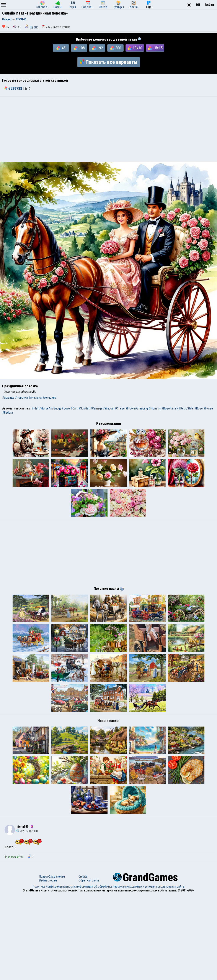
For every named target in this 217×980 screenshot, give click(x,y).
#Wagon (108, 408)
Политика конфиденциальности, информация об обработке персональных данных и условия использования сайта (108, 972)
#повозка (21, 398)
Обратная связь (89, 966)
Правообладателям (52, 962)
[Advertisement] (108, 129)
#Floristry (155, 408)
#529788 (13, 89)
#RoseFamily (170, 408)
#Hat (35, 408)
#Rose (198, 408)
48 (61, 48)
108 (79, 48)
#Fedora (7, 413)
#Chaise (119, 408)
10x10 (135, 48)
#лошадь (8, 398)
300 (116, 48)
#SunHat (84, 408)
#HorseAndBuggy (50, 408)
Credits (83, 962)
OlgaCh (34, 27)
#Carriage (96, 408)
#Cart (74, 408)
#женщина (49, 398)
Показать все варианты (109, 62)
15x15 (155, 48)
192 (97, 48)
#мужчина (35, 398)
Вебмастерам (48, 966)
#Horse (208, 408)
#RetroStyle (186, 408)
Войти (209, 5)
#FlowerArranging (137, 408)
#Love (66, 408)
